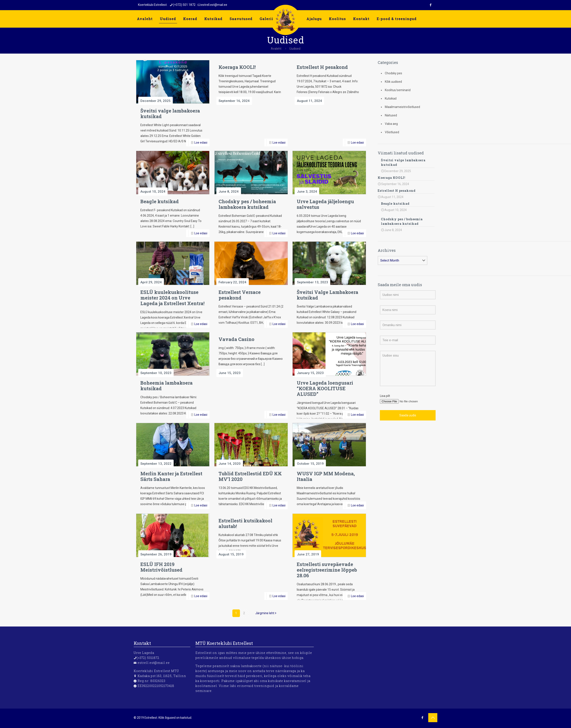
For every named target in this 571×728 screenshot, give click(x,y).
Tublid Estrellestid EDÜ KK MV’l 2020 (250, 476)
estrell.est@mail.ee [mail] (214, 5)
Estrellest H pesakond (322, 67)
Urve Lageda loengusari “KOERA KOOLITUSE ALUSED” (325, 388)
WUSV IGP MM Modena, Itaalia (326, 476)
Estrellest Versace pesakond (240, 295)
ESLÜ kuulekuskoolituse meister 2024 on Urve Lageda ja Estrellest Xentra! (172, 298)
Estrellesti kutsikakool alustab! (245, 523)
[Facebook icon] (431, 5)
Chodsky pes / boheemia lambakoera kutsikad (247, 204)
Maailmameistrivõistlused (402, 107)
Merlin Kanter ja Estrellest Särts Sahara (171, 476)
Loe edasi (201, 143)
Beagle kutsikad (160, 201)
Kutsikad (391, 98)
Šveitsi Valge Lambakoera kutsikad (328, 295)
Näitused (391, 115)
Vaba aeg (391, 124)
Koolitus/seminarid (398, 90)
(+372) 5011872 (148, 658)
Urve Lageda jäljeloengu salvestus (325, 204)
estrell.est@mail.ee (154, 663)
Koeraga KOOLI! (237, 67)
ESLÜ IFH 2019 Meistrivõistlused (161, 567)
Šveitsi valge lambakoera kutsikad (170, 113)
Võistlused (392, 132)
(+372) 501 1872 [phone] (184, 5)
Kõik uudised (393, 82)
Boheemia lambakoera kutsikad (167, 386)
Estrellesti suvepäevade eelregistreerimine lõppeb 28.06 (327, 570)
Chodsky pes (393, 73)
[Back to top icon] (433, 718)
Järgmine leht (266, 613)
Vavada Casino (236, 339)
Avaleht (276, 49)
